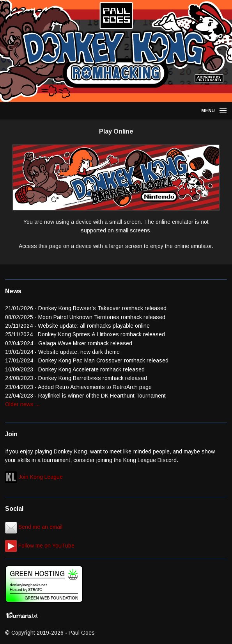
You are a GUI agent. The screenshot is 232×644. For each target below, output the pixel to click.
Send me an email (34, 527)
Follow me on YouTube (40, 546)
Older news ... (22, 404)
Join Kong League (34, 477)
